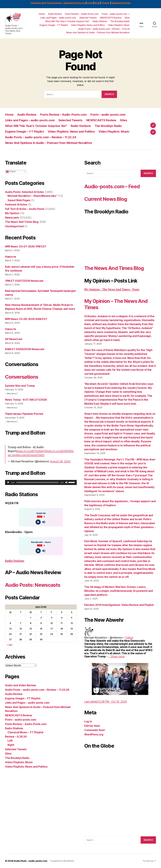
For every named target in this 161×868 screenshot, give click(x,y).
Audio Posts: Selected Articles (24, 192)
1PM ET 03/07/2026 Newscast (24, 281)
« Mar (10, 645)
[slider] (37, 482)
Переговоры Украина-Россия (24, 414)
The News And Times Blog (22, 222)
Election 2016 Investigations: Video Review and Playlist (119, 605)
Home (42, 14)
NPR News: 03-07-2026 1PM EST (26, 247)
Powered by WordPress (62, 861)
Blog (97, 3)
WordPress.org (94, 734)
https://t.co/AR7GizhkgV (31, 451)
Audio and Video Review (21, 685)
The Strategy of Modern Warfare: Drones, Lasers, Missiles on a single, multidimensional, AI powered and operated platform (119, 591)
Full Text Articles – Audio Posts (25, 209)
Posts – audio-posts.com (114, 14)
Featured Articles (16, 205)
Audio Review (55, 14)
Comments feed (94, 730)
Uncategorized (14, 226)
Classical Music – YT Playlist (25, 732)
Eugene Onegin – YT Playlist (54, 25)
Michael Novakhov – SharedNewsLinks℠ (33, 196)
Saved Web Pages (19, 200)
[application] (41, 482)
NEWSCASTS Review (111, 18)
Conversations (22, 377)
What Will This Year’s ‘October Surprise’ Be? (67, 21)
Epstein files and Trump (20, 386)
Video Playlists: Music (119, 25)
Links (90, 3)
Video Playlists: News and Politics (88, 25)
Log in (88, 721)
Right (11, 745)
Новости (11, 257)
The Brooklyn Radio (120, 21)
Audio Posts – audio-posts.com (30, 861)
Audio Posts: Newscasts (33, 585)
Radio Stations (100, 21)
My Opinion (12, 213)
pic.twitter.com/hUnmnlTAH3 (26, 455)
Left (10, 741)
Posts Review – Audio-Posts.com (82, 14)
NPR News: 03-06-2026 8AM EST (26, 319)
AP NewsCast (14, 339)
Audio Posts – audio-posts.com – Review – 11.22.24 (104, 29)
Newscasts (12, 218)
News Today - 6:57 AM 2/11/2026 (26, 400)
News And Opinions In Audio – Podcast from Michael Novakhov (98, 32)
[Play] (8, 482)
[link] (129, 638)
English (11, 172)
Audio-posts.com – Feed (112, 186)
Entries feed (92, 726)
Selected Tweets (88, 18)
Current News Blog (106, 199)
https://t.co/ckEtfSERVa (60, 451)
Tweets (105, 3)
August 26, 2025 (60, 461)
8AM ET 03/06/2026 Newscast (25, 349)
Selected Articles (121, 3)
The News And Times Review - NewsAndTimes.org (58, 3)
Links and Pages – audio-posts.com (58, 18)
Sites (127, 18)
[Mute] (66, 482)
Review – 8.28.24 (16, 737)
